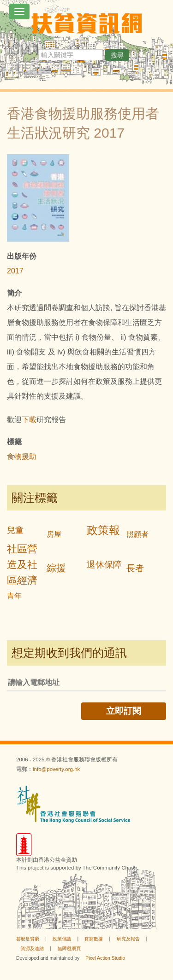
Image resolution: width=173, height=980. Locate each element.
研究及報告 (128, 939)
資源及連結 (32, 948)
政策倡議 (62, 939)
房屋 (54, 534)
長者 (135, 568)
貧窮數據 (94, 939)
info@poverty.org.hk (56, 769)
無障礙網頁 (69, 948)
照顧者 (137, 534)
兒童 (15, 530)
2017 (15, 271)
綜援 (56, 568)
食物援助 (22, 456)
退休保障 (104, 565)
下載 (29, 420)
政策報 (103, 530)
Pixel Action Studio (105, 958)
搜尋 (117, 55)
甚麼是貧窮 (28, 939)
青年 (14, 596)
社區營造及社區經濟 (22, 565)
